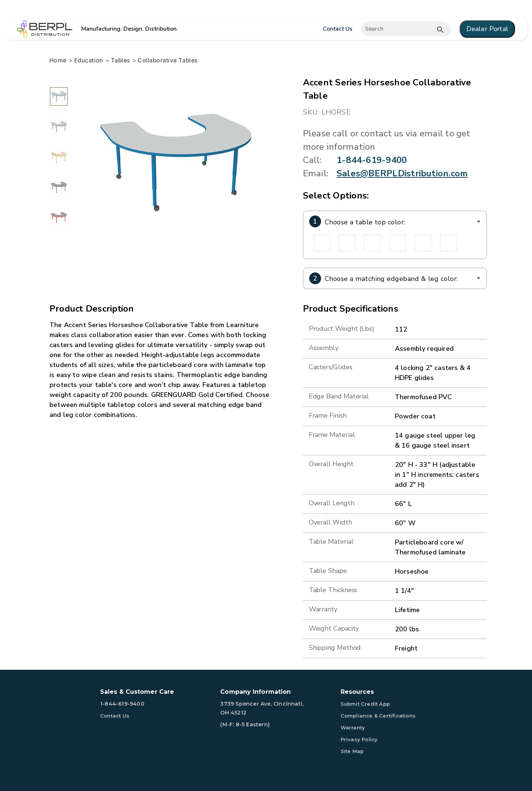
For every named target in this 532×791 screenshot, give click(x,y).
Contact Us (337, 29)
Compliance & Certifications (378, 716)
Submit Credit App (365, 704)
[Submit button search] (440, 30)
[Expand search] (406, 29)
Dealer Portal (487, 29)
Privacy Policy (359, 739)
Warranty (353, 727)
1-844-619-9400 (372, 160)
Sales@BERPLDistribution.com (402, 173)
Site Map (352, 751)
